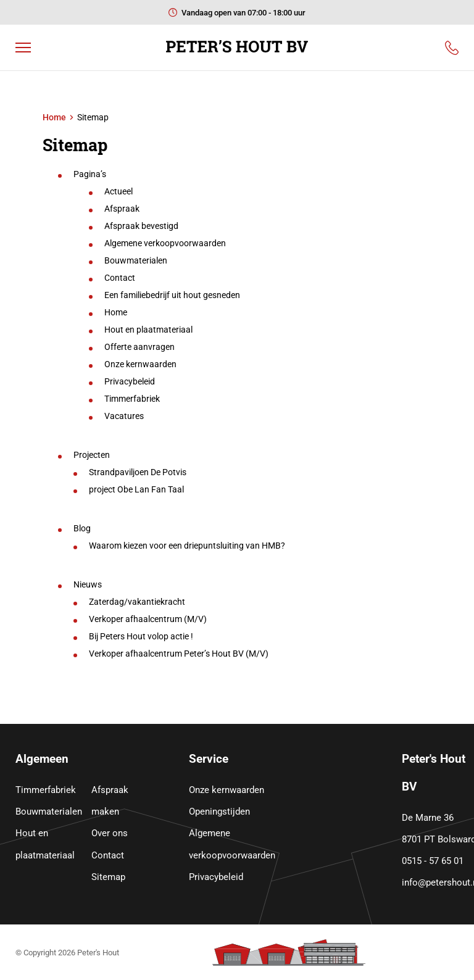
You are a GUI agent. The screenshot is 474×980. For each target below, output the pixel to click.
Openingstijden (219, 812)
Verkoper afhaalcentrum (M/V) (148, 619)
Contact (120, 278)
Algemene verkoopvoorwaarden (165, 243)
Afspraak (122, 209)
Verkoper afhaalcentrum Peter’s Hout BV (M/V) (179, 654)
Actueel (118, 191)
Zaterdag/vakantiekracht (137, 602)
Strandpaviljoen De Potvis (138, 472)
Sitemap (108, 877)
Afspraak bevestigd (141, 226)
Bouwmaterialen (136, 260)
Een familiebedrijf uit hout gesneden (172, 295)
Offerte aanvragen (139, 347)
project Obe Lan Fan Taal (136, 489)
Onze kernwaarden (140, 364)
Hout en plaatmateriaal (148, 330)
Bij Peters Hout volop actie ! (141, 636)
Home (54, 117)
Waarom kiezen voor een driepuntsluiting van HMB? (187, 546)
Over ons (110, 833)
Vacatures (124, 416)
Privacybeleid (130, 381)
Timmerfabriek (132, 399)
